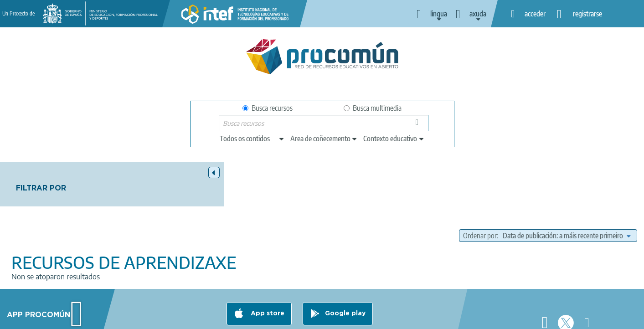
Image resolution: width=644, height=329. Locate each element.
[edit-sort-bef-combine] (567, 191)
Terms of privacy (251, 318)
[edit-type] (252, 139)
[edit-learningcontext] (394, 139)
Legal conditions (192, 318)
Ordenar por (480, 191)
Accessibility (356, 318)
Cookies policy (307, 318)
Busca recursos (268, 108)
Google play (345, 282)
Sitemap (397, 318)
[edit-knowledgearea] (324, 139)
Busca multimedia (373, 108)
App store (267, 282)
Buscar (419, 125)
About (148, 318)
